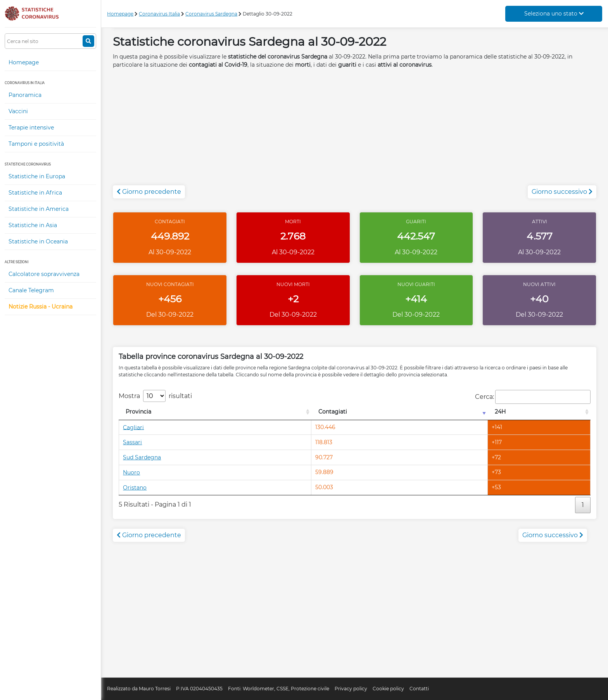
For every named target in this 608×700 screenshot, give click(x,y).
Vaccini (18, 111)
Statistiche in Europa (37, 176)
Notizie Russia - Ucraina (41, 307)
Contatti (419, 689)
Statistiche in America (39, 209)
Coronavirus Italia (159, 14)
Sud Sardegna (142, 457)
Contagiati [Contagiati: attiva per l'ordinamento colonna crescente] (333, 412)
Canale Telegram (31, 290)
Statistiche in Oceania (38, 241)
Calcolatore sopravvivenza (44, 274)
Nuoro (131, 472)
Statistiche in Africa (35, 193)
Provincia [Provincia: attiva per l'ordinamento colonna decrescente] (138, 412)
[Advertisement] (355, 131)
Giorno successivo (562, 192)
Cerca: (533, 397)
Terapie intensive (31, 128)
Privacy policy (351, 689)
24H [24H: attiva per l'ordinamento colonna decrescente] (500, 412)
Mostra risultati (155, 396)
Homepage (24, 62)
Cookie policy (388, 689)
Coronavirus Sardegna (211, 14)
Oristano (135, 488)
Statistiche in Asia (33, 225)
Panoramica (25, 95)
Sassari (132, 442)
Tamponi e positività (36, 144)
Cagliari (133, 427)
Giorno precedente (149, 192)
